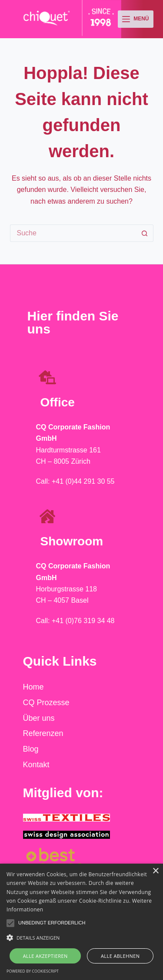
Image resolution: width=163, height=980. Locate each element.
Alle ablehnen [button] (120, 956)
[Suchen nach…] (73, 233)
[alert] (81, 922)
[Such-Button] (145, 233)
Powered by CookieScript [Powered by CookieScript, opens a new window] (33, 971)
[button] (10, 923)
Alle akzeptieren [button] (45, 956)
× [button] (155, 871)
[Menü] (136, 19)
